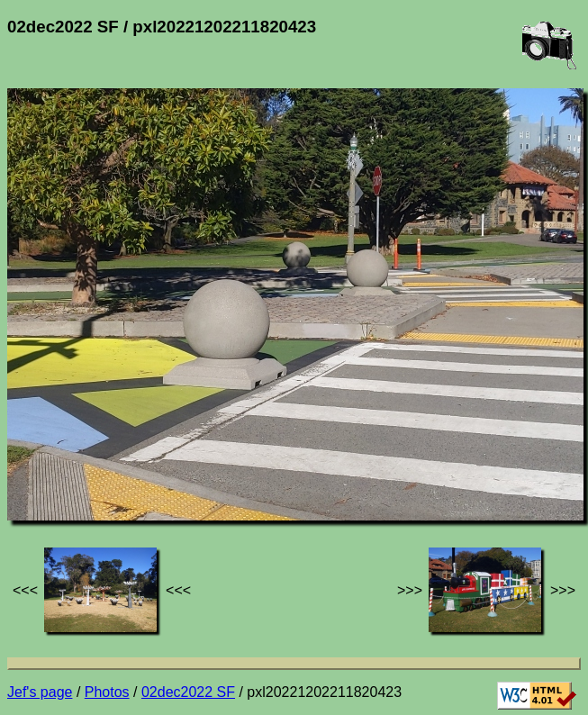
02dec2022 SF (188, 692)
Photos (107, 692)
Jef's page (40, 692)
